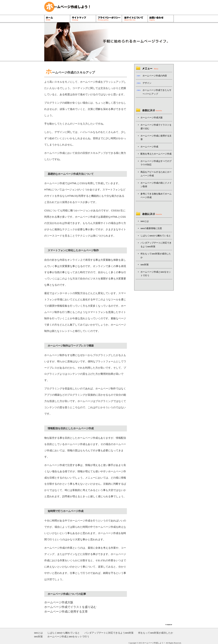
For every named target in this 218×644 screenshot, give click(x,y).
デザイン (60, 132)
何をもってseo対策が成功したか (156, 256)
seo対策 (145, 265)
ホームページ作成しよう (153, 643)
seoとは (145, 221)
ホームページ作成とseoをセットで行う (156, 274)
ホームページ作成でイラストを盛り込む (70, 607)
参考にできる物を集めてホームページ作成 (156, 196)
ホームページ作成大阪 (59, 602)
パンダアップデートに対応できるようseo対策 (156, 245)
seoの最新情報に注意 (151, 228)
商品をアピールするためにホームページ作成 (156, 174)
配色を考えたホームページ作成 (156, 154)
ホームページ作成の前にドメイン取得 (156, 185)
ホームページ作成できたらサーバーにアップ (157, 92)
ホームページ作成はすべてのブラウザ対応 (156, 163)
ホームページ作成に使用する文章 (66, 612)
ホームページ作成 (90, 82)
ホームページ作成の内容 (155, 76)
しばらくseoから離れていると (156, 236)
